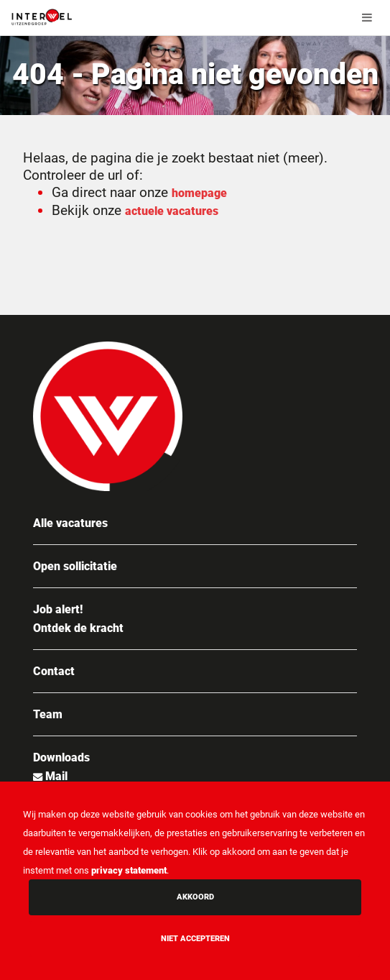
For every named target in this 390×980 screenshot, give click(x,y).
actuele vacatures (172, 211)
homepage (199, 193)
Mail (55, 776)
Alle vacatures (70, 523)
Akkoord (195, 897)
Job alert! (58, 609)
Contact (54, 671)
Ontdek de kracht (78, 628)
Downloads (61, 757)
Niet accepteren (195, 939)
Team (48, 714)
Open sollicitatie (75, 566)
